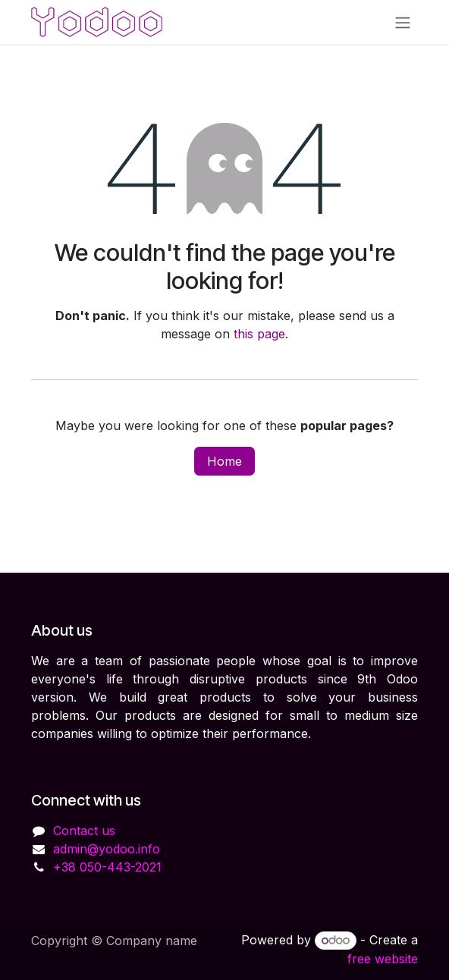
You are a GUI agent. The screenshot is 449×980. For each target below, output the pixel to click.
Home (224, 461)
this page (259, 334)
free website (383, 959)
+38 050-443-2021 (107, 867)
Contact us (84, 831)
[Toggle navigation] (403, 22)
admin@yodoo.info (107, 849)
